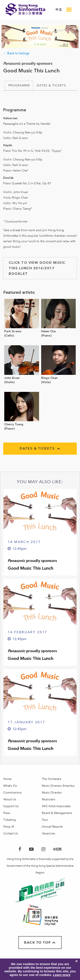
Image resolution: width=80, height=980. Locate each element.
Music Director (52, 793)
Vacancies (48, 833)
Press (7, 813)
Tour (45, 820)
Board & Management (57, 813)
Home (7, 779)
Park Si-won (13, 331)
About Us (10, 799)
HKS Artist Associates (56, 806)
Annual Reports (52, 827)
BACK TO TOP (40, 942)
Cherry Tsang (14, 424)
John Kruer (12, 378)
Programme (19, 85)
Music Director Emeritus (58, 786)
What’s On (10, 786)
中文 (59, 10)
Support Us (11, 806)
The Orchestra (51, 779)
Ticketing (9, 820)
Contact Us (11, 833)
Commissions (12, 793)
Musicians (48, 799)
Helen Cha (48, 331)
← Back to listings (16, 53)
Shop (7, 827)
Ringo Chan (49, 378)
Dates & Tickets (51, 85)
